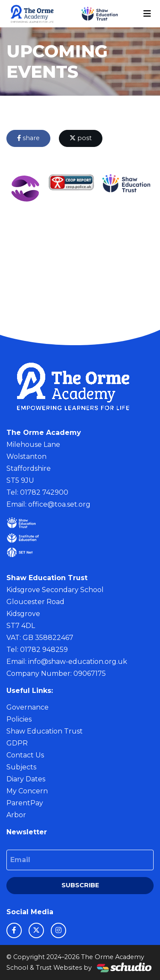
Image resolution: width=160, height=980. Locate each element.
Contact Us (25, 755)
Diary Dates (26, 779)
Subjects (21, 767)
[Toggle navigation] (147, 14)
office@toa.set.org (59, 504)
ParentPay (25, 803)
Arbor (16, 815)
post (81, 138)
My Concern (27, 791)
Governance (28, 707)
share (28, 138)
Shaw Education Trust (45, 731)
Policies (19, 719)
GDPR (17, 743)
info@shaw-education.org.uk (78, 662)
